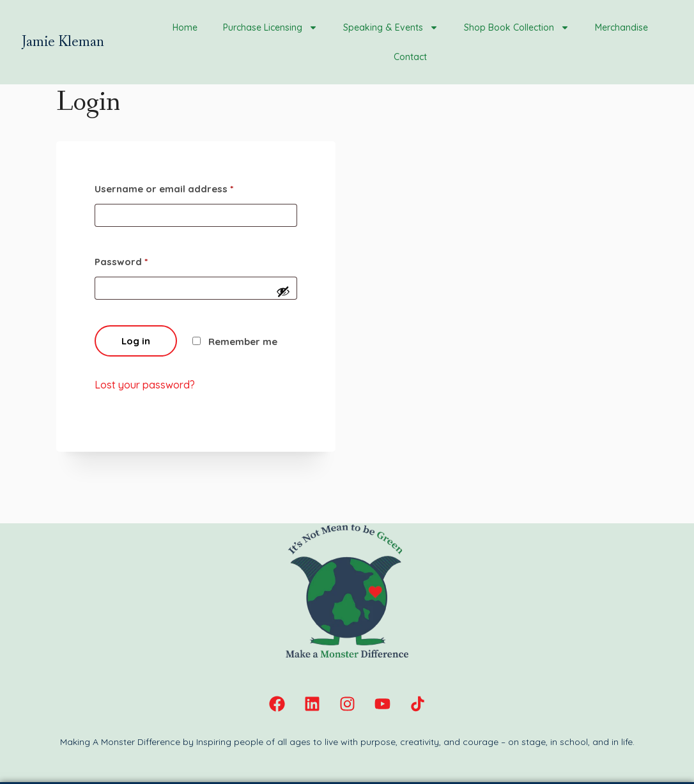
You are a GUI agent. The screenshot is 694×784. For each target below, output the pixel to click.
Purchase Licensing (270, 27)
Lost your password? (145, 385)
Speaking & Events (391, 27)
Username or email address (164, 189)
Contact (410, 57)
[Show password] (283, 291)
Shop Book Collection (517, 27)
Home (185, 27)
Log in (136, 341)
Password (121, 262)
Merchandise (621, 27)
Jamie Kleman (63, 42)
